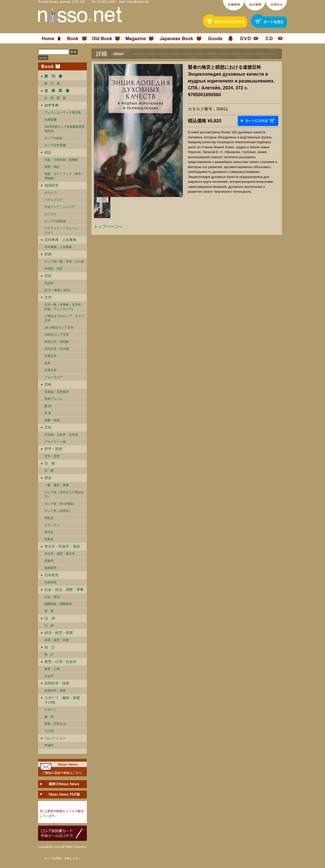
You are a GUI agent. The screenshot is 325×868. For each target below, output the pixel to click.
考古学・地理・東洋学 (60, 554)
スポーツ (51, 710)
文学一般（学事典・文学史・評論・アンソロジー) (64, 307)
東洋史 (49, 532)
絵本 (47, 363)
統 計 (50, 647)
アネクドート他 (55, 442)
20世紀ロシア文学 (57, 335)
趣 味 (49, 717)
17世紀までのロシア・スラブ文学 (64, 318)
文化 (48, 427)
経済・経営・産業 (59, 633)
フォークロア (54, 377)
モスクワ (51, 193)
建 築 (48, 406)
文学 (48, 297)
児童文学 (51, 356)
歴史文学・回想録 (57, 342)
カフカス (51, 214)
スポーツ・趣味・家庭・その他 (64, 700)
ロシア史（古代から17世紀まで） (64, 494)
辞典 (48, 254)
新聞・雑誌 (52, 167)
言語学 (49, 283)
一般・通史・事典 (57, 485)
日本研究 (52, 575)
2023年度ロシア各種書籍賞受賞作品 (65, 129)
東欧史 (49, 518)
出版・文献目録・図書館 (61, 160)
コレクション (55, 738)
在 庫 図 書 (55, 98)
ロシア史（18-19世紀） (61, 504)
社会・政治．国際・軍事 (64, 589)
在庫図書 (51, 120)
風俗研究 (51, 568)
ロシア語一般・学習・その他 (64, 261)
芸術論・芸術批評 (57, 392)
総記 (48, 152)
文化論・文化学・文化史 (61, 435)
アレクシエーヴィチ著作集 (63, 112)
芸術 (48, 384)
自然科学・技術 (57, 683)
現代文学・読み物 (57, 349)
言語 (48, 276)
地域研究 (52, 185)
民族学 (49, 561)
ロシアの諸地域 (55, 221)
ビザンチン (52, 525)
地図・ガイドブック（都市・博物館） (64, 176)
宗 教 (50, 463)
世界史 (49, 539)
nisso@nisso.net (138, 2)
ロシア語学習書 (55, 145)
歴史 (48, 478)
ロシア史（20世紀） (58, 511)
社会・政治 (52, 597)
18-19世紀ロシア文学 (59, 327)
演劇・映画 (52, 420)
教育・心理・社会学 (60, 662)
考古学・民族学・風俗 (62, 546)
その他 (49, 731)
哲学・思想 (53, 449)
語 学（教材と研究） (59, 290)
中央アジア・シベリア (60, 207)
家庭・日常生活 (55, 724)
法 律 (50, 618)
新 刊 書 (52, 84)
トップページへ (108, 227)
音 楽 (48, 413)
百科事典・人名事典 (60, 240)
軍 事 (49, 611)
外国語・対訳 (54, 269)
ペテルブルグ (54, 200)
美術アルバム (54, 399)
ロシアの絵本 (54, 138)
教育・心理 (52, 669)
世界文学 (51, 370)
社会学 (49, 676)
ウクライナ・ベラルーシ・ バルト (63, 230)
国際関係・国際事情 (58, 604)
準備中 (49, 745)
